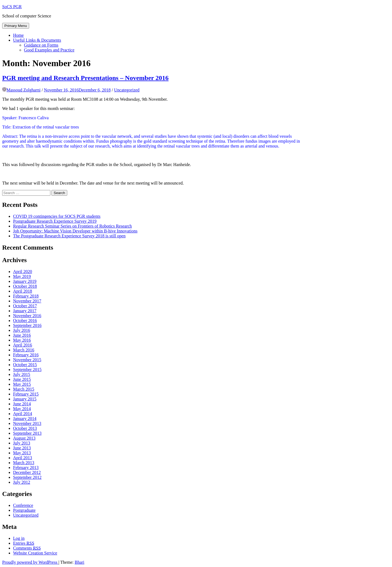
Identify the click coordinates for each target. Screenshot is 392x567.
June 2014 (22, 404)
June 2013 (22, 448)
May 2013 (22, 453)
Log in (19, 538)
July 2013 (22, 443)
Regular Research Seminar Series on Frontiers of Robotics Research (72, 226)
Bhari (79, 562)
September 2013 (27, 433)
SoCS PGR (12, 7)
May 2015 (22, 384)
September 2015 (27, 370)
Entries (24, 543)
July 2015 (22, 374)
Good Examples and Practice (49, 50)
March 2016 (24, 350)
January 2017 (25, 311)
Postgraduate (24, 510)
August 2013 (24, 438)
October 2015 (25, 365)
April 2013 (23, 458)
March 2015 (24, 389)
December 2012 (27, 472)
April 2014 (23, 414)
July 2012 (22, 482)
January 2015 (25, 399)
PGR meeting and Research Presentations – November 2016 (85, 78)
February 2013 (26, 468)
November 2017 (27, 301)
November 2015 (27, 360)
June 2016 (22, 335)
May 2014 (22, 409)
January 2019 (25, 281)
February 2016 (26, 355)
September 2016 (27, 325)
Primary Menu (16, 26)
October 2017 (25, 306)
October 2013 (25, 428)
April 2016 (23, 345)
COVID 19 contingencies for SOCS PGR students (57, 216)
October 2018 (25, 286)
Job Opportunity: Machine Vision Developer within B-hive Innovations (75, 231)
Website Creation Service (35, 553)
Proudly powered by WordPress (30, 562)
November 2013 (27, 423)
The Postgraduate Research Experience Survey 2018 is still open (69, 236)
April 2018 (23, 291)
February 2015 (26, 394)
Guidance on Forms (41, 45)
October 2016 (25, 321)
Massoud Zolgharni (24, 90)
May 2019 (22, 276)
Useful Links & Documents (37, 40)
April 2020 (23, 272)
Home (18, 35)
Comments (27, 548)
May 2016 (22, 340)
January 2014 (25, 419)
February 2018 (26, 296)
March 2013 (24, 463)
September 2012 (27, 477)
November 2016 (27, 316)
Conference (23, 505)
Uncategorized (127, 90)
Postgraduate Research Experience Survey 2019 (55, 221)
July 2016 (22, 330)
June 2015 (22, 379)
